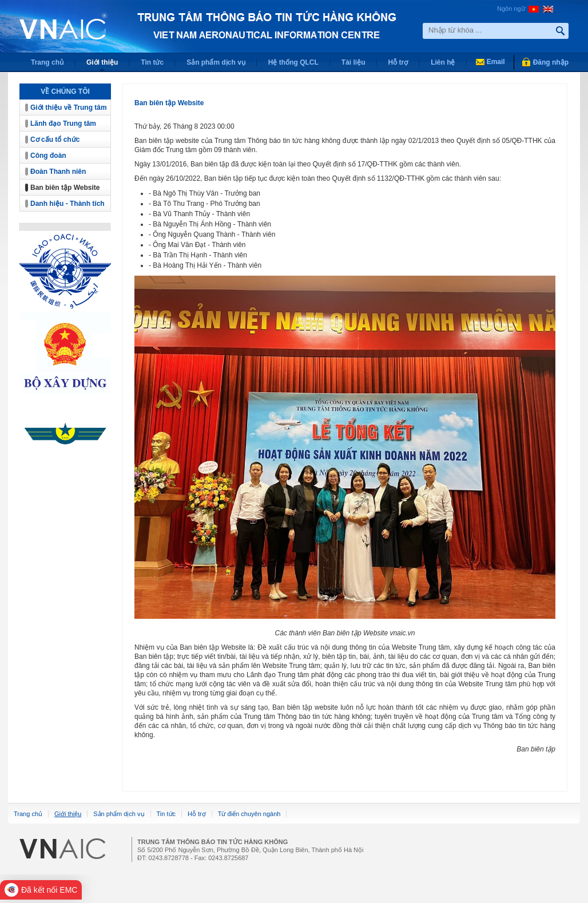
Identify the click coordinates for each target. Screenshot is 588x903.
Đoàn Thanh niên (58, 172)
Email (496, 62)
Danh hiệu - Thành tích (67, 204)
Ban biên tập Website (65, 188)
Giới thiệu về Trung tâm (69, 108)
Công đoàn (48, 156)
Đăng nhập (551, 62)
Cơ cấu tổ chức (55, 140)
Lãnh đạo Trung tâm (63, 124)
